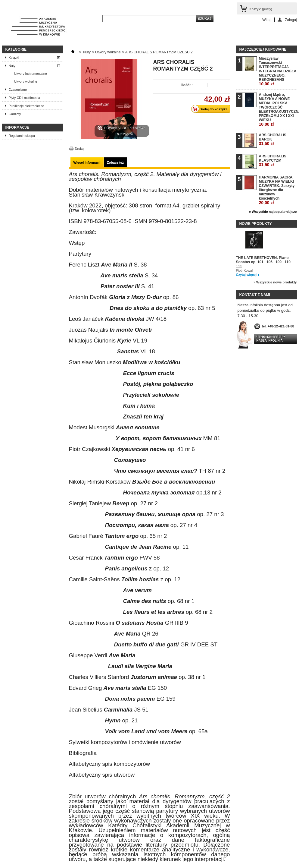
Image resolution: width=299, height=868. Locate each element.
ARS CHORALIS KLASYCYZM (273, 161)
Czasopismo (18, 90)
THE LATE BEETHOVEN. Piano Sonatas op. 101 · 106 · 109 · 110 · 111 (264, 262)
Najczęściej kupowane (263, 49)
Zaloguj (291, 20)
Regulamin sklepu (22, 136)
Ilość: (186, 85)
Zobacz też (115, 163)
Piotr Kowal (244, 270)
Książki (14, 58)
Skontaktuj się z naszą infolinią (271, 339)
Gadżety (15, 114)
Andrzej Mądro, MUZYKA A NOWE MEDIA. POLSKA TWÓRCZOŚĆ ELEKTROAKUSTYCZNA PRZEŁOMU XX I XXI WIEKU (278, 110)
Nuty (12, 66)
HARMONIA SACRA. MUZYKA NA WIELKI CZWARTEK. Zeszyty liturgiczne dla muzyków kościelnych (277, 190)
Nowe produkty (256, 224)
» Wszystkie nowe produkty (275, 282)
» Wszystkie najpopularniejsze (273, 212)
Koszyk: (261, 9)
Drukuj (80, 149)
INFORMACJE (17, 128)
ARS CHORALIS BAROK (273, 139)
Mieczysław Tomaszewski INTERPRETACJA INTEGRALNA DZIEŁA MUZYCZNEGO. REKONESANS (278, 71)
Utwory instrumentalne (31, 74)
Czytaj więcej (246, 275)
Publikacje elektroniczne (26, 106)
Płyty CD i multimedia (25, 98)
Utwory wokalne (26, 81)
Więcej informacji (87, 163)
